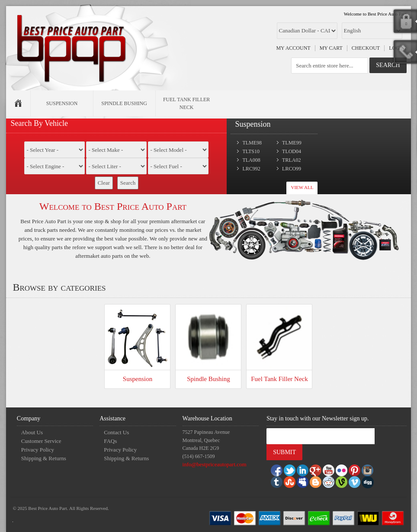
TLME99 (292, 143)
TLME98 (252, 143)
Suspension (138, 379)
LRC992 (251, 169)
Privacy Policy (38, 450)
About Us (32, 432)
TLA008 (251, 160)
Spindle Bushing (208, 379)
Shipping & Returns (44, 458)
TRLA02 (291, 160)
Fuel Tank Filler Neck (279, 379)
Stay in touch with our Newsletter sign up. (318, 418)
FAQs (110, 441)
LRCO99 (292, 169)
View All (302, 187)
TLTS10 (251, 151)
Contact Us (116, 432)
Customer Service (41, 441)
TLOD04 (292, 151)
